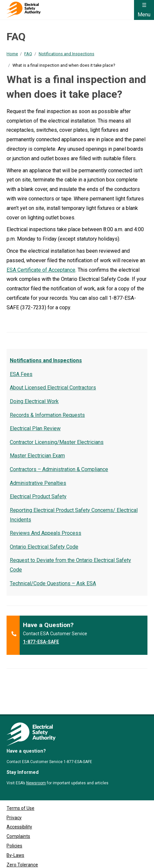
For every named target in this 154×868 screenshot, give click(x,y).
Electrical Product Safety (38, 496)
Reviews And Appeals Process (46, 533)
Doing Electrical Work (34, 401)
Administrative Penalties (38, 483)
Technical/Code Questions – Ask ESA (53, 583)
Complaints (18, 807)
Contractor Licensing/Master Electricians (57, 442)
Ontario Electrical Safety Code (44, 547)
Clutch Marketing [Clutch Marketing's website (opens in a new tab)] (50, 860)
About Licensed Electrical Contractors (53, 388)
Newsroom (36, 754)
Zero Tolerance (22, 835)
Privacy (14, 788)
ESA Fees (21, 374)
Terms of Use (20, 779)
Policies (14, 816)
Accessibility (19, 797)
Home (12, 54)
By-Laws (15, 826)
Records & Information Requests (47, 415)
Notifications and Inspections (67, 54)
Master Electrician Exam (37, 456)
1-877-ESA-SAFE (41, 642)
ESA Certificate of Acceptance (41, 270)
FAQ (28, 54)
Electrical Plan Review (35, 428)
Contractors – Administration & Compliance (59, 469)
